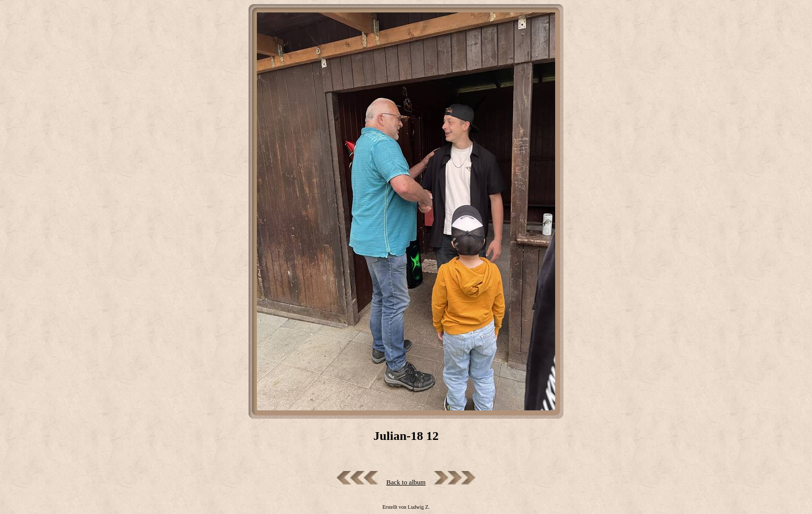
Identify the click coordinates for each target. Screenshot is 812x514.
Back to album (406, 482)
